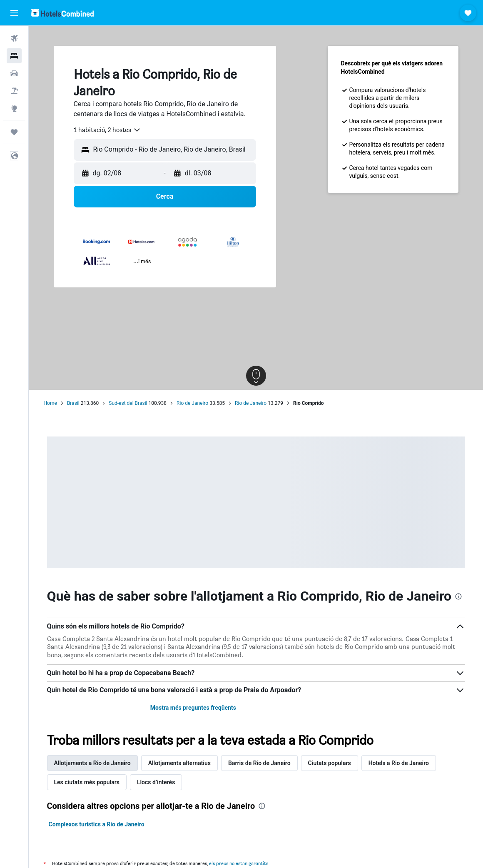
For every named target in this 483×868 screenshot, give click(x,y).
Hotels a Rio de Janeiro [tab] (399, 763)
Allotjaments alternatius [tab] (179, 763)
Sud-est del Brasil (128, 403)
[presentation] (458, 596)
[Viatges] (14, 132)
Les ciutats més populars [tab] (87, 782)
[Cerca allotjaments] (14, 56)
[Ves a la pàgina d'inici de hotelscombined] (62, 13)
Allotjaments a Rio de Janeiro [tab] (92, 763)
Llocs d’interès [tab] (156, 782)
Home (50, 403)
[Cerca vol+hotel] (14, 91)
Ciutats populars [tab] (330, 763)
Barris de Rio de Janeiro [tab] (259, 763)
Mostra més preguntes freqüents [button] (193, 708)
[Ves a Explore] (14, 108)
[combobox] (107, 130)
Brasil (73, 403)
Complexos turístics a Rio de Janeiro (97, 824)
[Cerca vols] (14, 38)
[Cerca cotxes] (14, 73)
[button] (14, 13)
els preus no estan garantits (239, 863)
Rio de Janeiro (192, 403)
